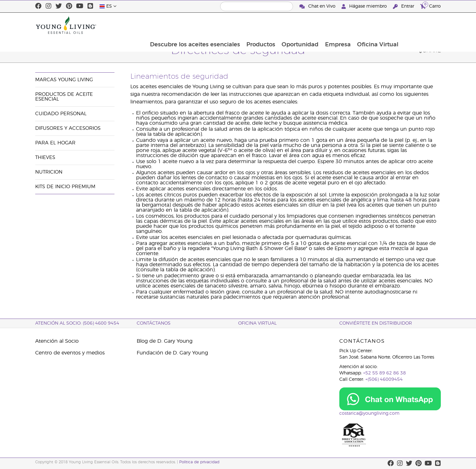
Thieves (45, 158)
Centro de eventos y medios (70, 353)
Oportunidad (338, 25)
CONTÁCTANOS (154, 323)
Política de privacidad (199, 462)
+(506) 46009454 (384, 380)
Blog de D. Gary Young (165, 341)
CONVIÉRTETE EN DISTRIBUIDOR (376, 323)
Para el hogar (55, 143)
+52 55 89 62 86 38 (385, 373)
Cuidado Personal (61, 114)
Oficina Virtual (417, 25)
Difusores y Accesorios (68, 128)
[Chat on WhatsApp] (390, 399)
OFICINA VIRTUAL (257, 323)
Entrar (404, 7)
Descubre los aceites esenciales (232, 25)
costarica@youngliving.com (369, 413)
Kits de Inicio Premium (65, 187)
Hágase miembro (365, 7)
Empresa (376, 25)
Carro (430, 6)
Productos (298, 25)
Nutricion (49, 172)
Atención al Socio (57, 341)
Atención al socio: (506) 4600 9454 (77, 323)
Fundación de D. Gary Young (172, 353)
